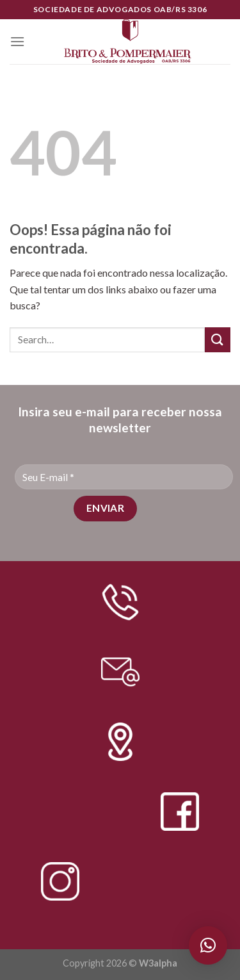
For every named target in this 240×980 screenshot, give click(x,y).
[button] (208, 945)
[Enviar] (218, 340)
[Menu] (17, 41)
